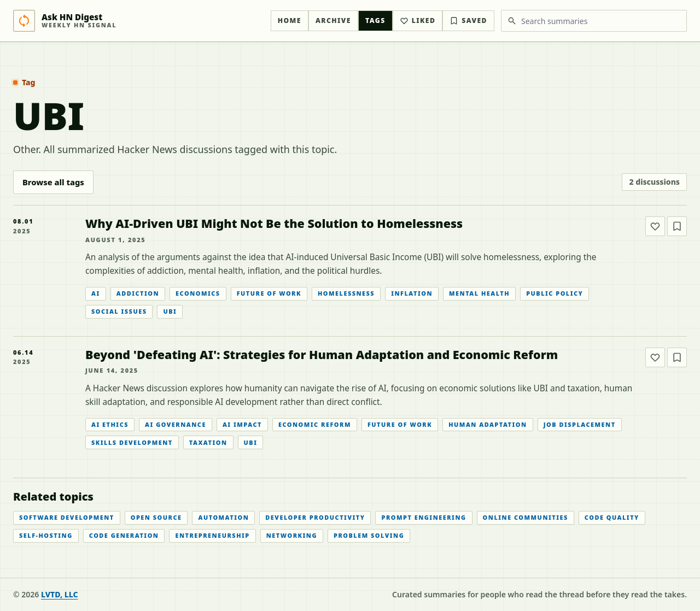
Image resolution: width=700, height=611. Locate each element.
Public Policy (555, 293)
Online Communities (526, 517)
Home (290, 20)
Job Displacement (580, 424)
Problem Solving (369, 535)
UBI (170, 311)
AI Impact (242, 424)
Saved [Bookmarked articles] (468, 20)
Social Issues (119, 311)
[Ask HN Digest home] (139, 21)
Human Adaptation (488, 424)
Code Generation (124, 535)
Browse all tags (53, 182)
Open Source (156, 517)
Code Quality (612, 517)
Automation (223, 517)
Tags (375, 20)
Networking (292, 535)
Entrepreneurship (212, 535)
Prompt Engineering (424, 517)
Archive (333, 20)
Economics (198, 293)
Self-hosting (46, 535)
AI (96, 293)
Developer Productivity (315, 517)
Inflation (412, 293)
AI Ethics (110, 424)
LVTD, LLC (59, 594)
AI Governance (176, 424)
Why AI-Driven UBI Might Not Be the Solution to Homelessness (274, 223)
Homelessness (346, 293)
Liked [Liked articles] (418, 20)
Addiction (138, 293)
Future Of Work (269, 293)
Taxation (208, 442)
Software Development (67, 517)
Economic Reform (315, 424)
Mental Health (479, 293)
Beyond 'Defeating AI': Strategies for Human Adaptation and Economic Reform (322, 354)
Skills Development (132, 442)
